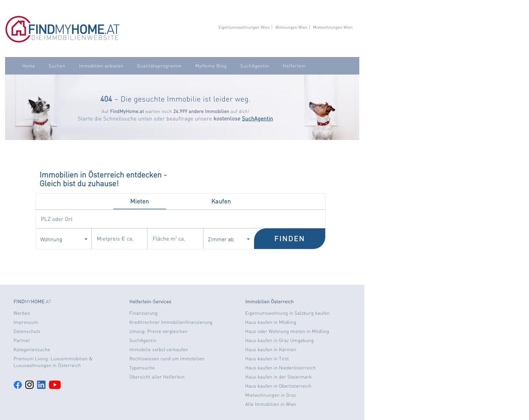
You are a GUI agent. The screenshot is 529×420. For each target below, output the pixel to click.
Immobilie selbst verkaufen (159, 349)
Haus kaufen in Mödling (271, 322)
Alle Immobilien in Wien (271, 404)
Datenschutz (27, 331)
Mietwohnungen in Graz (271, 395)
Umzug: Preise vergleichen (158, 331)
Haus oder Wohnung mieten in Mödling (287, 331)
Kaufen (221, 201)
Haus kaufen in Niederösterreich (281, 368)
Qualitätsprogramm (159, 66)
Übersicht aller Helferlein (157, 377)
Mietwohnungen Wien (333, 27)
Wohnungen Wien (291, 27)
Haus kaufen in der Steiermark (279, 377)
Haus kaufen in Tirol (267, 359)
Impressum (26, 322)
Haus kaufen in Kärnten (271, 349)
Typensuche (142, 368)
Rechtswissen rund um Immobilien (167, 359)
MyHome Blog (211, 66)
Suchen (57, 66)
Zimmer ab (229, 239)
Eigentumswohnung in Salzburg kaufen (288, 313)
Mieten (140, 201)
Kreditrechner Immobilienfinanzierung (171, 322)
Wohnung (64, 239)
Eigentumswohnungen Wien (244, 27)
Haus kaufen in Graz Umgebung (280, 340)
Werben (22, 313)
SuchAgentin (255, 66)
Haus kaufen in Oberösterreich (279, 386)
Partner (22, 340)
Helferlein (294, 66)
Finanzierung (143, 313)
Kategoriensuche (32, 349)
